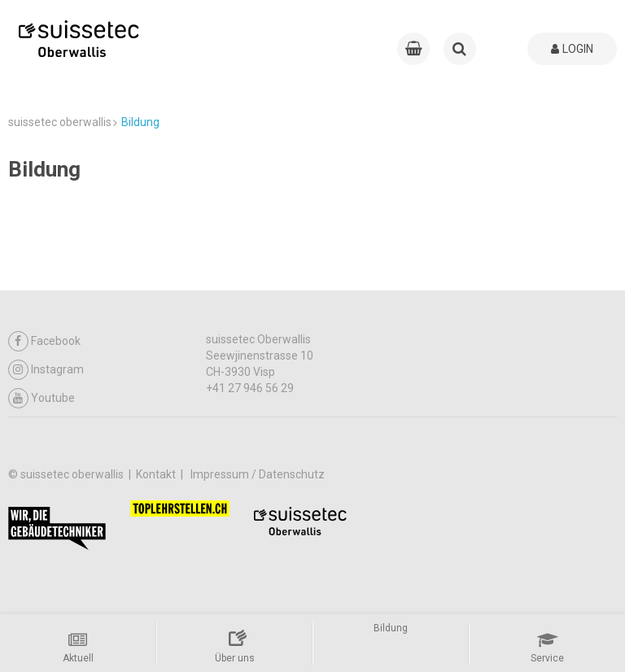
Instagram (46, 370)
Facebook (44, 341)
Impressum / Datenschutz (258, 474)
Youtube (42, 398)
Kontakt (157, 474)
